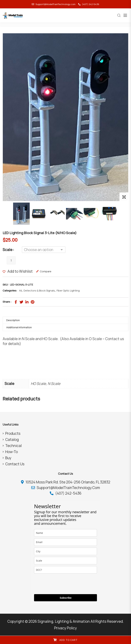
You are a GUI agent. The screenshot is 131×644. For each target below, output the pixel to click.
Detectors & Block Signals (39, 291)
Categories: (10, 291)
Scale (8, 250)
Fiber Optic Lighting (68, 291)
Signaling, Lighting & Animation (64, 621)
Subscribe (66, 598)
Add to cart (68, 640)
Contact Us (15, 464)
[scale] (65, 561)
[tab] (65, 320)
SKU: (6, 285)
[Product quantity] (11, 260)
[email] (65, 542)
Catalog (12, 440)
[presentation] (61, 584)
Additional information (19, 327)
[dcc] (65, 570)
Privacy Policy (65, 628)
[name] (65, 533)
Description (13, 320)
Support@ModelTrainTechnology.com (54, 4)
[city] (65, 551)
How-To (12, 452)
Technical (13, 446)
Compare (46, 271)
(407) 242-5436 (89, 4)
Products (13, 433)
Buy (8, 458)
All (20, 291)
